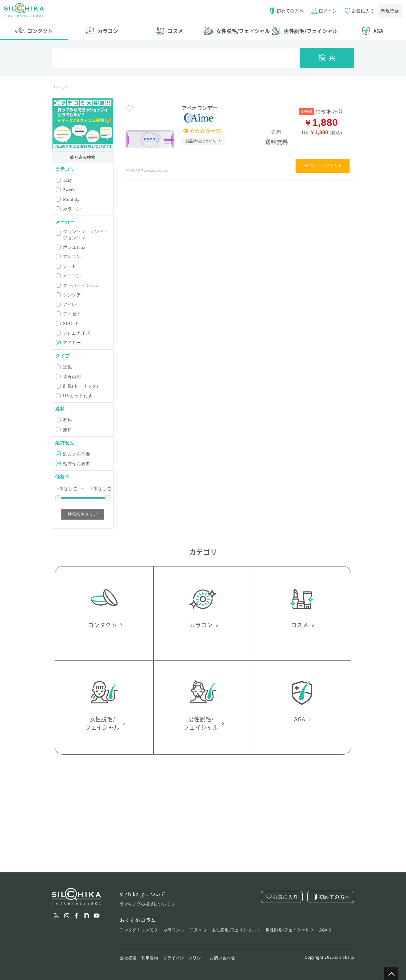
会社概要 (128, 958)
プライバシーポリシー (184, 958)
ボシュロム (71, 247)
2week (66, 189)
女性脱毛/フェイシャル (236, 930)
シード (67, 266)
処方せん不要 (73, 454)
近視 (64, 367)
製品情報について (201, 141)
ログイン (322, 11)
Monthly (68, 199)
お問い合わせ (222, 958)
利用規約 (150, 958)
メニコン (69, 276)
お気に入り (358, 11)
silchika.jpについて (143, 894)
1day (65, 180)
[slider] (58, 498)
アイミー (69, 342)
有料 (64, 420)
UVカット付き (75, 395)
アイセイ (69, 314)
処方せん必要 (73, 463)
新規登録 (389, 11)
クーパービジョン (78, 285)
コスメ (198, 930)
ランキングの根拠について (147, 904)
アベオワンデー (200, 108)
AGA (326, 930)
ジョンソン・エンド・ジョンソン (83, 235)
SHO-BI (68, 323)
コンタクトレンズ (139, 930)
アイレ (67, 304)
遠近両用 (69, 376)
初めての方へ (284, 11)
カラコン (69, 209)
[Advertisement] (203, 829)
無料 (64, 429)
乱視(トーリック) (77, 386)
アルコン (69, 256)
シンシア (69, 295)
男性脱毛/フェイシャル (290, 930)
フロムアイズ (73, 333)
